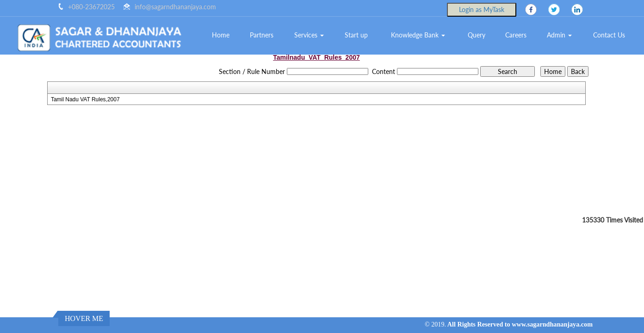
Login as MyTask (482, 9)
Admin (559, 35)
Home (221, 35)
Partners (262, 35)
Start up (356, 35)
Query (477, 35)
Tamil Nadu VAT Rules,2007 (85, 99)
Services (309, 35)
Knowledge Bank (418, 35)
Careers (516, 35)
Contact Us (609, 35)
